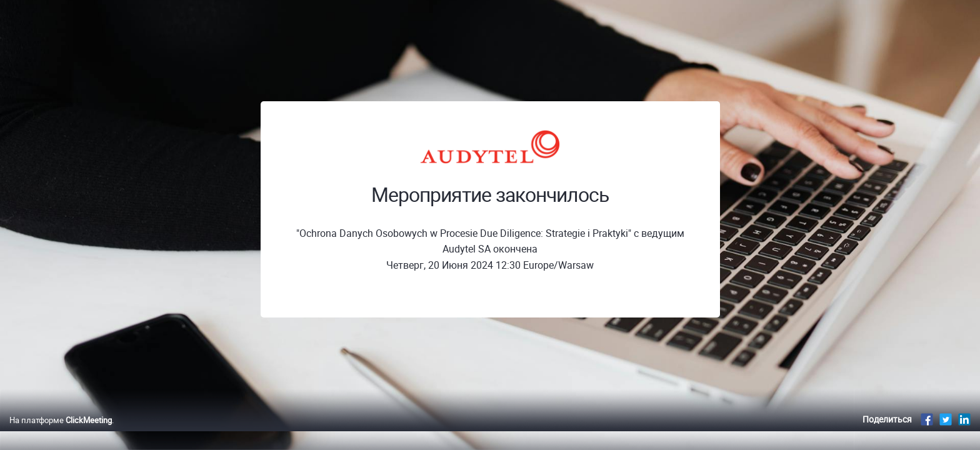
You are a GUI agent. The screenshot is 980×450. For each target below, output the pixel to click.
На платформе (61, 433)
